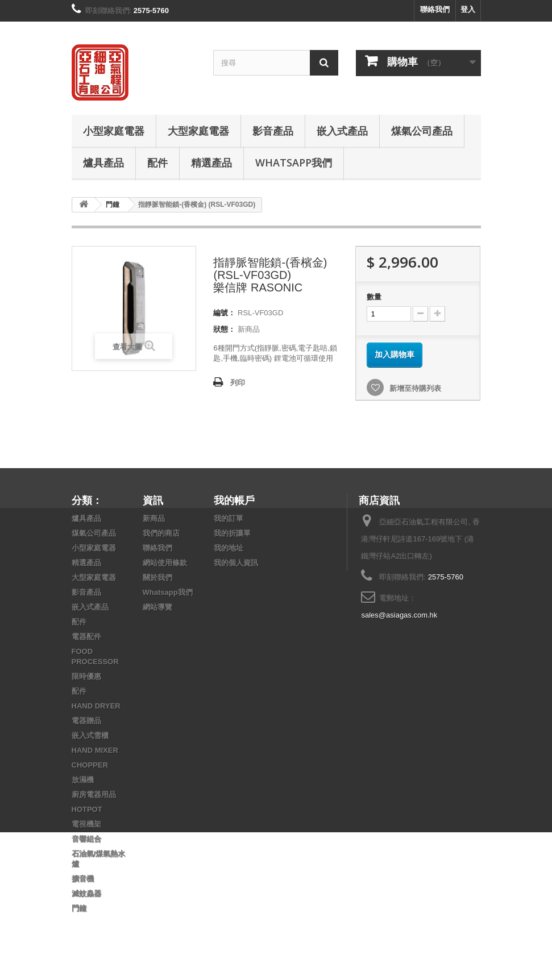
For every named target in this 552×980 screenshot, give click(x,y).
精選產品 (211, 162)
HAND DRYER (96, 706)
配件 (157, 162)
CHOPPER (90, 765)
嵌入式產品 (342, 131)
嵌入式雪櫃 (90, 735)
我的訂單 (229, 518)
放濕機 (83, 780)
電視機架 (86, 824)
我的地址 (229, 548)
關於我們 (157, 577)
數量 (374, 297)
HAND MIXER (95, 750)
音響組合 (86, 839)
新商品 (154, 518)
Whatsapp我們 (294, 162)
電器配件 (86, 637)
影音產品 (273, 131)
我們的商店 (161, 533)
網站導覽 (157, 607)
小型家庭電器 (114, 131)
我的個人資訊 (236, 563)
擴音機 (83, 879)
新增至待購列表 (414, 388)
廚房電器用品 (94, 795)
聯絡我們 (435, 9)
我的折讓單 (232, 533)
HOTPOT (87, 809)
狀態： (224, 329)
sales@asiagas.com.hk (399, 615)
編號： (224, 313)
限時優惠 (86, 676)
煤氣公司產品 (422, 131)
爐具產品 (103, 162)
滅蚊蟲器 (86, 893)
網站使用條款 (165, 563)
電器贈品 (86, 721)
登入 (468, 9)
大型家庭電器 (198, 131)
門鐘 (79, 908)
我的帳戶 (234, 500)
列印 (238, 383)
